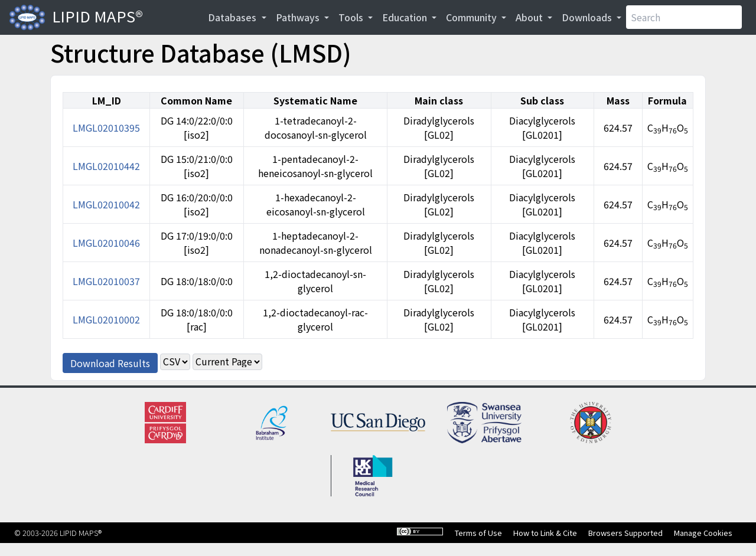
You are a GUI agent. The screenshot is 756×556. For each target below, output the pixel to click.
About (530, 17)
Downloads (588, 17)
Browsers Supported (625, 533)
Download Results (110, 363)
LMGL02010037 (106, 281)
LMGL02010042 (106, 204)
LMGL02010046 (106, 243)
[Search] (684, 17)
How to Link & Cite (545, 533)
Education (406, 17)
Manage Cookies (703, 533)
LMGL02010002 (106, 319)
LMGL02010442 (106, 166)
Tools (352, 17)
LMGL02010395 (106, 127)
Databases (233, 17)
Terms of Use (478, 533)
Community (472, 17)
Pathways (299, 17)
